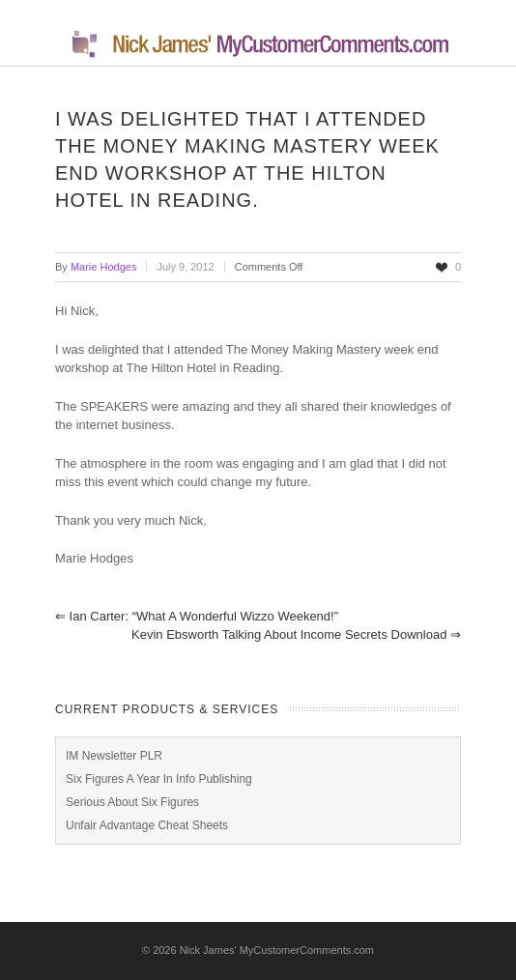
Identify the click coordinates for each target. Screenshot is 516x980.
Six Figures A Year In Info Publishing (159, 779)
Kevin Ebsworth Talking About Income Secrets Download (296, 634)
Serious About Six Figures (132, 802)
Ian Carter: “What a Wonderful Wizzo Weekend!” (197, 616)
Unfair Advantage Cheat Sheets (147, 825)
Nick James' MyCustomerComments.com (277, 950)
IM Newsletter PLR (114, 756)
